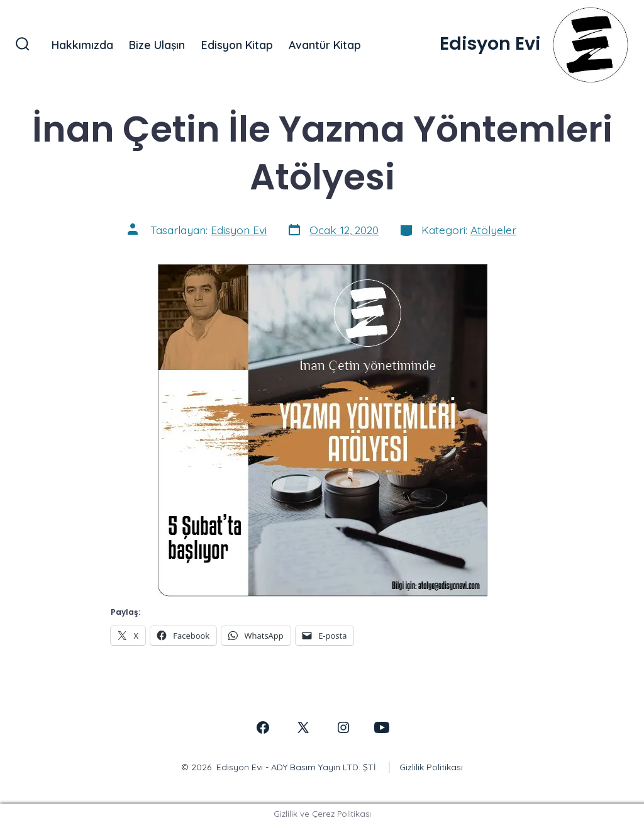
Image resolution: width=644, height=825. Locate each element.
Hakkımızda (82, 45)
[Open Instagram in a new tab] (343, 727)
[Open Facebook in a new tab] (263, 727)
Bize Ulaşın (157, 45)
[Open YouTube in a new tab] (382, 727)
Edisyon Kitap (237, 45)
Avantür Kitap (325, 45)
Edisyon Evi (239, 230)
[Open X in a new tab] (303, 727)
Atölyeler (493, 230)
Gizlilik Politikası (431, 767)
